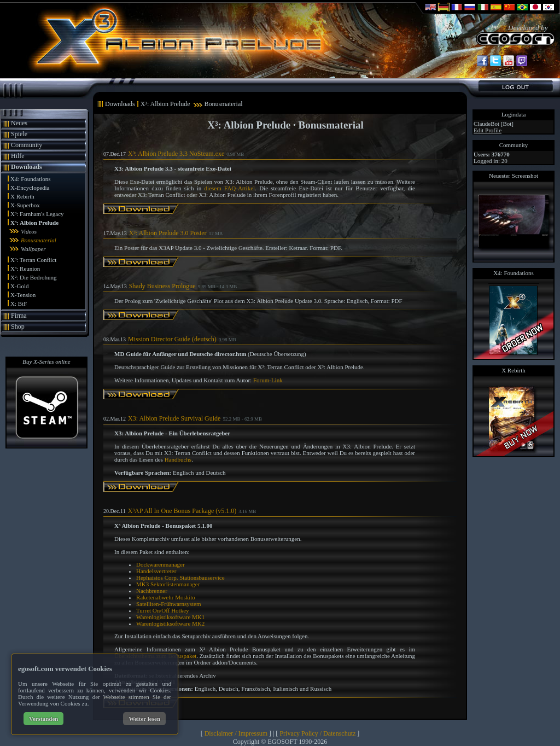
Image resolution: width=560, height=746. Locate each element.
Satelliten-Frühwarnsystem (169, 604)
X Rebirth (22, 196)
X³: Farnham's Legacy (37, 214)
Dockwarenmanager (161, 564)
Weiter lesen (144, 719)
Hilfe (18, 156)
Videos (29, 231)
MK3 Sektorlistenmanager (168, 584)
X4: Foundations (31, 179)
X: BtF (19, 304)
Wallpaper (33, 249)
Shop (18, 327)
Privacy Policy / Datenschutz (317, 733)
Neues (19, 123)
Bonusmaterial (39, 240)
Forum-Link (268, 380)
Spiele (19, 134)
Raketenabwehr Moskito (166, 597)
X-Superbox (25, 205)
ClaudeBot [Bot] (494, 124)
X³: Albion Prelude (34, 223)
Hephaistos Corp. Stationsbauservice (180, 578)
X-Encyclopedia (30, 188)
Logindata (514, 114)
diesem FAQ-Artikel (230, 188)
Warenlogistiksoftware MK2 (170, 623)
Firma (19, 316)
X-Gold (20, 286)
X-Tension (23, 295)
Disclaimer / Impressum (236, 733)
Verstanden (43, 719)
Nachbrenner (152, 591)
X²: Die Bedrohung (34, 277)
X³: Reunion (25, 269)
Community (27, 145)
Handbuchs (178, 459)
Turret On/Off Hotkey (163, 610)
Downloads (27, 167)
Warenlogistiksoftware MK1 (170, 617)
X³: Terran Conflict (33, 260)
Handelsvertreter (156, 571)
